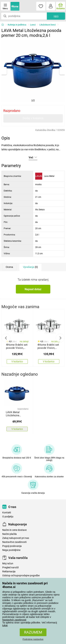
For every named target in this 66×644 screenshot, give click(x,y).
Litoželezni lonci (48, 25)
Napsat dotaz (33, 289)
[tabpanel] (33, 71)
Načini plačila (10, 534)
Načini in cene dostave (14, 530)
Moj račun (8, 564)
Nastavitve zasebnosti (14, 620)
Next (60, 338)
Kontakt (7, 513)
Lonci (33, 25)
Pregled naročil (10, 568)
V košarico (17, 361)
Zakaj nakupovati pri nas (16, 538)
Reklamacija (9, 572)
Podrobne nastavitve (33, 639)
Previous (6, 338)
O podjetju (8, 517)
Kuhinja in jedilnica (17, 25)
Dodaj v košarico (33, 118)
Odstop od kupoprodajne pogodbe (21, 576)
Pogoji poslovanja (12, 546)
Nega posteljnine (11, 550)
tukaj (5, 625)
